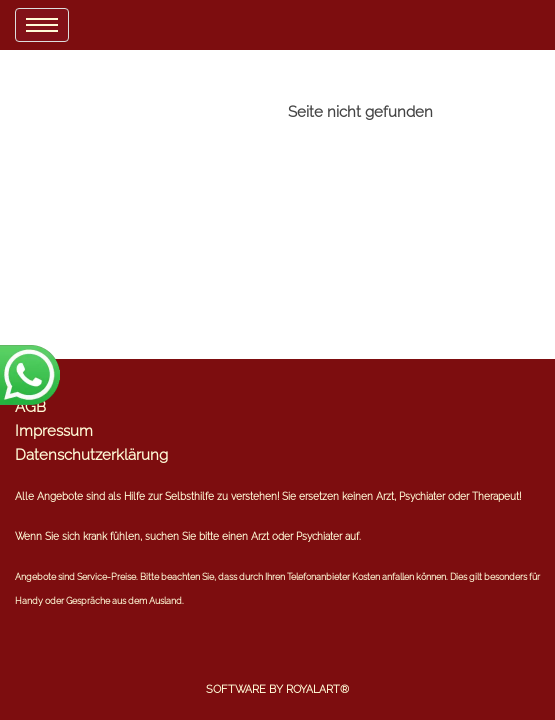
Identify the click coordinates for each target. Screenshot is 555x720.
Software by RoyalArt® (277, 689)
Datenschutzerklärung (91, 455)
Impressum (54, 431)
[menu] (42, 25)
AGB (30, 407)
